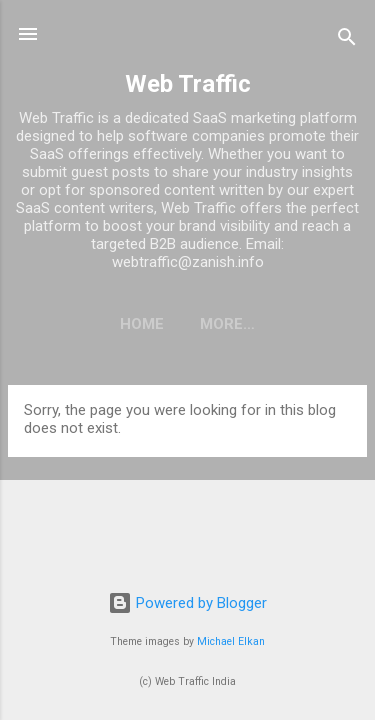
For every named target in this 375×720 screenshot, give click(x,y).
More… (227, 324)
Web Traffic (188, 84)
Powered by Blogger (187, 603)
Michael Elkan (231, 641)
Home (142, 324)
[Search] (347, 40)
